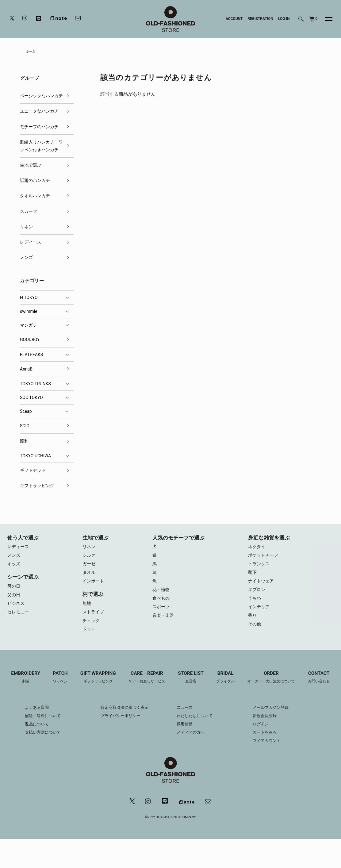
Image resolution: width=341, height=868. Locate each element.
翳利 (24, 442)
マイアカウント (271, 769)
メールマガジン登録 (276, 736)
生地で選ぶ (31, 166)
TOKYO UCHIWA (35, 457)
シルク (89, 557)
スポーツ (162, 613)
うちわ (255, 603)
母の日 (14, 589)
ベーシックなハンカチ (41, 97)
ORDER (295, 684)
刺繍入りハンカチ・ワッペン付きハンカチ (41, 147)
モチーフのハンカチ (39, 128)
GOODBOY (30, 341)
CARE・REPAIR (163, 684)
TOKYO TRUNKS (35, 385)
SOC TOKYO (31, 398)
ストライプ (94, 617)
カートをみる (269, 761)
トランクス (260, 567)
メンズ (26, 259)
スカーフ (29, 212)
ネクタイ (257, 548)
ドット (89, 635)
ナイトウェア (262, 585)
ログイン (265, 752)
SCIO (25, 427)
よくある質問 (30, 736)
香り (253, 622)
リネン (26, 228)
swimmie (29, 313)
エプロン (257, 594)
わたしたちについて (196, 744)
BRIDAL (246, 684)
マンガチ (29, 326)
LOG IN (284, 19)
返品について (30, 752)
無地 (87, 608)
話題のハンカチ (35, 182)
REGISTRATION (260, 19)
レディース (31, 243)
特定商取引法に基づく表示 (123, 736)
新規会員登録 (269, 744)
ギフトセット (33, 471)
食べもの (162, 603)
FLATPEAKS (31, 355)
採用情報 (185, 752)
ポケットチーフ (264, 557)
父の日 (14, 598)
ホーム (32, 52)
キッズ (14, 567)
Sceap (26, 412)
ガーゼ (89, 567)
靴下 (253, 576)
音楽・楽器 (164, 622)
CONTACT (170, 705)
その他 (255, 631)
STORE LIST (210, 684)
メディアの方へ (192, 761)
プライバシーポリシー (118, 744)
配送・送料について (36, 744)
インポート (94, 585)
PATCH (72, 684)
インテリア (260, 613)
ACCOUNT (234, 19)
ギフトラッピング (37, 487)
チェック (92, 626)
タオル (89, 576)
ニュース (185, 736)
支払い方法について (36, 761)
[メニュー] (325, 19)
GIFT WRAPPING (112, 684)
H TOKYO (29, 299)
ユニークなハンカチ (39, 112)
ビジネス (17, 608)
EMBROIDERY (36, 684)
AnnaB (26, 370)
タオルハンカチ (35, 197)
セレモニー (19, 617)
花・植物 (162, 594)
